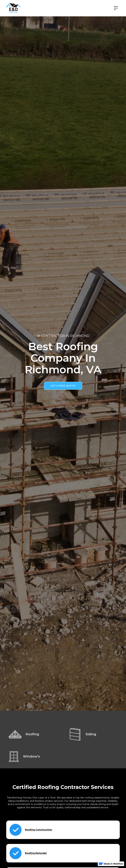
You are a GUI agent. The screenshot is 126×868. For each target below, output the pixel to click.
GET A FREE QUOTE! (63, 386)
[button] (116, 8)
